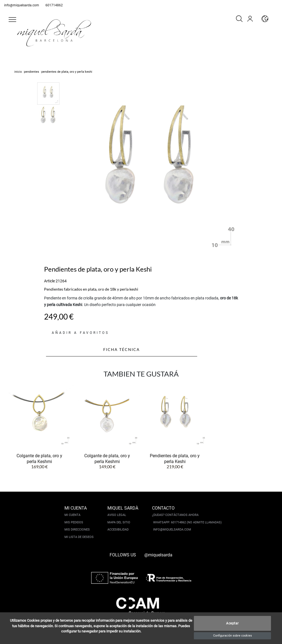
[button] (12, 20)
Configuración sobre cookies (233, 636)
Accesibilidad (118, 530)
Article (49, 281)
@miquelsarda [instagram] (158, 555)
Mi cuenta (72, 515)
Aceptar (232, 623)
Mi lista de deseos (79, 537)
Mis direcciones (77, 530)
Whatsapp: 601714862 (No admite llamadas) (187, 522)
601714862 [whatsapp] (54, 5)
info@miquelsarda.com (22, 5)
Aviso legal (117, 515)
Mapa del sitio (119, 522)
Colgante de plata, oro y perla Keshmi (39, 458)
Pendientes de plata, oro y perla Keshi (175, 458)
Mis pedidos (74, 522)
